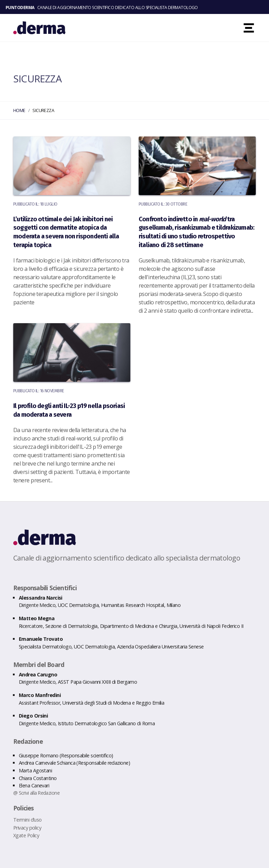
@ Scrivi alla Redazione (36, 793)
